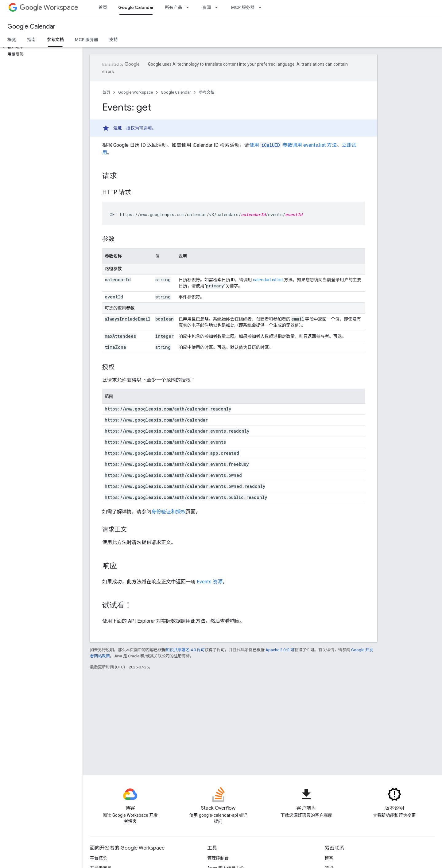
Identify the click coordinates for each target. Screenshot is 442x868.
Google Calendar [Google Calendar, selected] (136, 7)
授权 (130, 128)
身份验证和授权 (169, 512)
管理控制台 (218, 858)
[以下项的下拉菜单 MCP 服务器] (262, 7)
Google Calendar (31, 27)
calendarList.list (268, 280)
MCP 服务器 (243, 7)
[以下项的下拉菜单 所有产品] (189, 7)
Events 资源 (210, 582)
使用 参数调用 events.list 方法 (293, 145)
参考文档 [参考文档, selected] (55, 40)
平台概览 (99, 858)
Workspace (49, 8)
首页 (103, 7)
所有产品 (173, 7)
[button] (40, 47)
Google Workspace (136, 92)
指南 (31, 40)
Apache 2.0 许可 (280, 650)
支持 (114, 40)
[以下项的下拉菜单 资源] (218, 7)
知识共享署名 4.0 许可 (185, 650)
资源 (207, 7)
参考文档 (207, 92)
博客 (329, 858)
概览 (12, 40)
